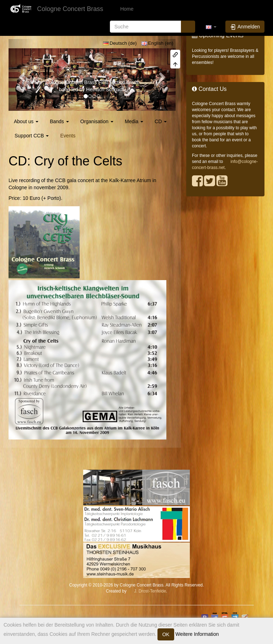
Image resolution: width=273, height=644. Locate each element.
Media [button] (134, 121)
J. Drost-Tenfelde (150, 591)
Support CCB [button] (32, 136)
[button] (211, 27)
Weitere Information (197, 634)
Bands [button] (59, 121)
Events (68, 136)
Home (126, 9)
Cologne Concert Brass (71, 82)
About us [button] (26, 121)
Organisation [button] (97, 121)
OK (166, 634)
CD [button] (161, 121)
